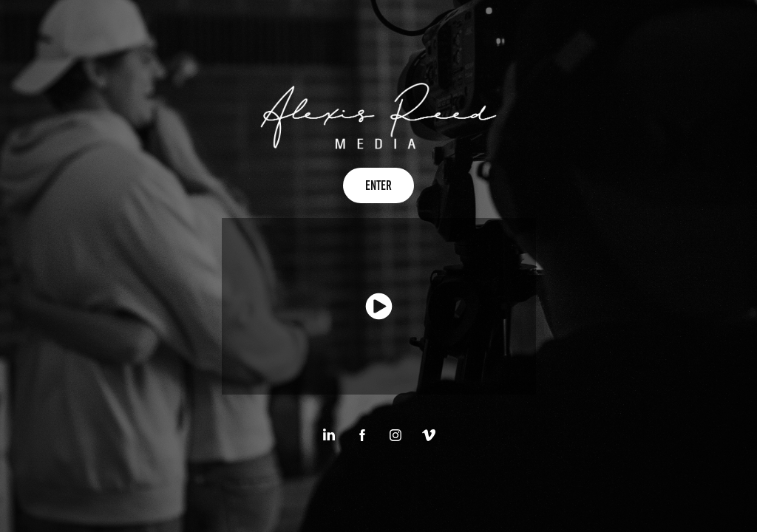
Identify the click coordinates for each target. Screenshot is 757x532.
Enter (378, 185)
